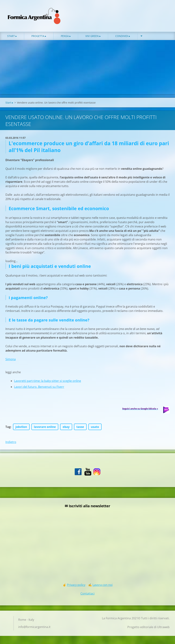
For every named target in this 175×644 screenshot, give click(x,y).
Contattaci (87, 593)
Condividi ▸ (123, 36)
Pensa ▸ (66, 36)
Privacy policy (76, 585)
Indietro (11, 442)
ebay (66, 427)
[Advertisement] (87, 67)
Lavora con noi (103, 585)
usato (95, 427)
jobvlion (21, 427)
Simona (11, 359)
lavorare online (45, 427)
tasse (80, 427)
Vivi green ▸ (93, 36)
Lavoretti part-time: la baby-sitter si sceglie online (48, 381)
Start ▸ (12, 36)
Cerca (166, 10)
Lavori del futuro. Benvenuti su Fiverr (39, 387)
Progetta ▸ (39, 36)
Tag (8, 427)
